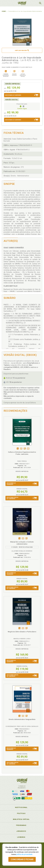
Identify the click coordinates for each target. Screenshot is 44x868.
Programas (21, 825)
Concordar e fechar (22, 859)
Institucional (21, 807)
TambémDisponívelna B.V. (21, 449)
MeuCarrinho (34, 3)
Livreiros (21, 837)
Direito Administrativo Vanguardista (22, 719)
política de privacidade (24, 854)
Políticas (21, 813)
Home (4, 11)
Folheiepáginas (25, 449)
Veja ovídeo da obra (28, 449)
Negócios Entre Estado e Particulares (22, 632)
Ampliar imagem (22, 50)
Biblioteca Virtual (21, 819)
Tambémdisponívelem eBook (18, 449)
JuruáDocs (21, 831)
